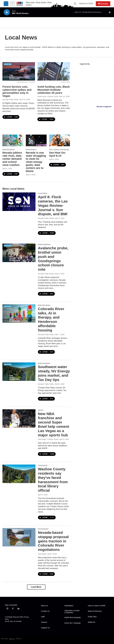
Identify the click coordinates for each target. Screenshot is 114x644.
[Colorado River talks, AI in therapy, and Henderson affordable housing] (19, 314)
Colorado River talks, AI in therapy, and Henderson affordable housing (51, 319)
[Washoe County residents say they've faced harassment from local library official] (19, 474)
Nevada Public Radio (10, 100)
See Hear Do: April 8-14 (57, 154)
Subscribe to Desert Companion (72, 612)
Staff (43, 617)
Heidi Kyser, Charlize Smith (48, 96)
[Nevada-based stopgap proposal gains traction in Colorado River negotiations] (19, 537)
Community (43, 465)
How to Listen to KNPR (97, 606)
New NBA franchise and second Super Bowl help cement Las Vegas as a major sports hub (54, 424)
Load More (36, 587)
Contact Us (45, 611)
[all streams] (110, 12)
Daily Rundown (9, 150)
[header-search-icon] (75, 4)
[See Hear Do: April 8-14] (60, 140)
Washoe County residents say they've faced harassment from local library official (53, 480)
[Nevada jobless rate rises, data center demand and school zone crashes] (13, 140)
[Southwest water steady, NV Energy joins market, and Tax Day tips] (19, 372)
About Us (45, 606)
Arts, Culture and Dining (59, 150)
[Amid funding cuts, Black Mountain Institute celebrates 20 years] (54, 71)
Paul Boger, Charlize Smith (48, 439)
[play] (7, 12)
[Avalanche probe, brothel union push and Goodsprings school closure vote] (19, 253)
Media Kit (91, 622)
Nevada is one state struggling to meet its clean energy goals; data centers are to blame (36, 162)
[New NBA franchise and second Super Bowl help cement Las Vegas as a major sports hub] (19, 418)
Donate (104, 4)
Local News (43, 193)
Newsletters (86, 4)
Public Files (92, 617)
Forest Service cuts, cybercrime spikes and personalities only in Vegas (17, 91)
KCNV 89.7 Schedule (73, 623)
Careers (44, 622)
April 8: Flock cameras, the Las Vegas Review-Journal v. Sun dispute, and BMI (53, 205)
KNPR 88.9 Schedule (73, 618)
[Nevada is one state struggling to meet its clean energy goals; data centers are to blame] (36, 140)
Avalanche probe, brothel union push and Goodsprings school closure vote (53, 259)
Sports (41, 410)
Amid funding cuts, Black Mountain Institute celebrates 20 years (54, 90)
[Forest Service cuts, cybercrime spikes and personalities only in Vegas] (19, 71)
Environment (31, 150)
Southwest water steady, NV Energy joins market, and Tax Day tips (54, 373)
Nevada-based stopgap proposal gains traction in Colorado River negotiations (53, 541)
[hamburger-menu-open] (6, 4)
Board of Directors (95, 611)
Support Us (45, 628)
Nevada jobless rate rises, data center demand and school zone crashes (12, 159)
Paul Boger (42, 554)
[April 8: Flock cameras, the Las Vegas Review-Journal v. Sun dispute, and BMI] (19, 202)
